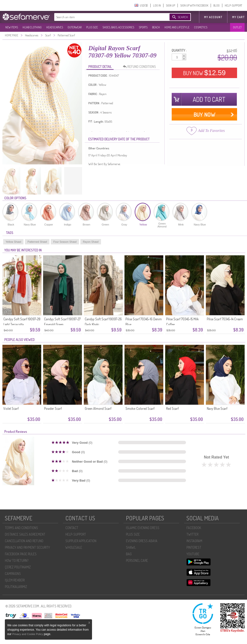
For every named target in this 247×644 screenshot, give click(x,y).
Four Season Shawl (65, 242)
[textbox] (107, 17)
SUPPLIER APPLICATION (81, 541)
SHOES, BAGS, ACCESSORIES (118, 27)
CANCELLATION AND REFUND (24, 541)
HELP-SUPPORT (233, 5)
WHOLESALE (74, 547)
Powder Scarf (53, 408)
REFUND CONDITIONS (141, 67)
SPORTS (143, 27)
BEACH (156, 27)
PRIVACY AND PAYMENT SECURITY (27, 547)
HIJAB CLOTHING (32, 27)
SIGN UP (170, 5)
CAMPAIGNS (13, 574)
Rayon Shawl (91, 242)
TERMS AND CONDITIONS (21, 528)
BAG (129, 554)
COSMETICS (201, 27)
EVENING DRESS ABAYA (142, 541)
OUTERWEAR (75, 27)
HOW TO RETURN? (17, 560)
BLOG (216, 5)
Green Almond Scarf (98, 408)
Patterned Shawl (37, 242)
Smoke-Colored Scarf (140, 408)
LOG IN (157, 5)
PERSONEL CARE (137, 560)
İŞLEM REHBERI (15, 580)
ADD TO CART (209, 99)
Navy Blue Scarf (217, 408)
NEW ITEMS (12, 27)
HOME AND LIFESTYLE (177, 27)
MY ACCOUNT (213, 17)
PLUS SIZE (92, 27)
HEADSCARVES (55, 27)
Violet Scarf (11, 408)
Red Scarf (172, 408)
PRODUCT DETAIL (100, 67)
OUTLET (237, 27)
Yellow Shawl (13, 242)
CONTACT (72, 528)
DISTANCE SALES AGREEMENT (25, 534)
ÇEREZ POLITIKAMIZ (18, 567)
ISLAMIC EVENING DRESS (143, 528)
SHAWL (131, 547)
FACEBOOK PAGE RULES (21, 554)
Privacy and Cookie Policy (28, 634)
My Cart (238, 17)
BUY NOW (204, 73)
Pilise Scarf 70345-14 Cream (225, 319)
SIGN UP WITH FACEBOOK (194, 5)
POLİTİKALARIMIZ (16, 587)
